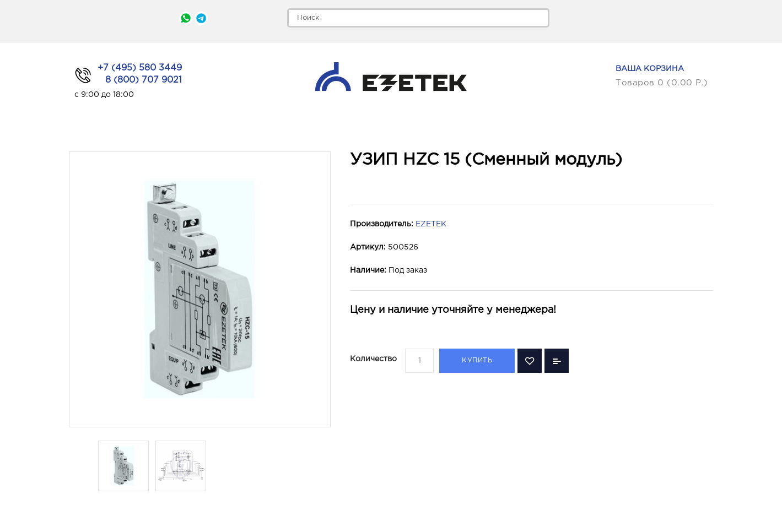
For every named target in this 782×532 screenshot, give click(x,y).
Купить (477, 360)
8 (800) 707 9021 (144, 80)
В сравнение (557, 361)
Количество (373, 359)
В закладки (530, 361)
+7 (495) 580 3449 (140, 68)
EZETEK (431, 224)
